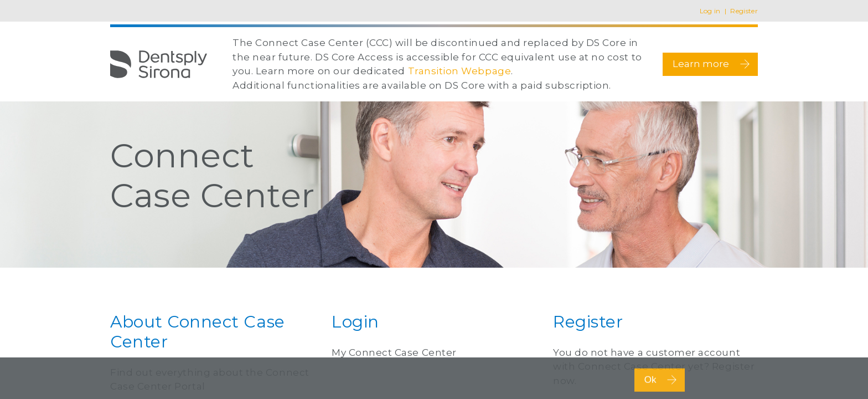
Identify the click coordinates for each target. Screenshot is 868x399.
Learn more (712, 64)
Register (744, 11)
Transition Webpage (460, 71)
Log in (710, 11)
